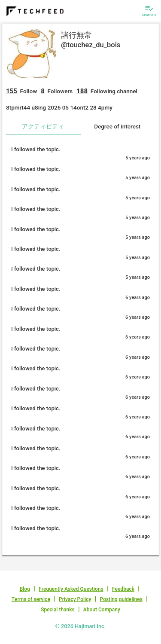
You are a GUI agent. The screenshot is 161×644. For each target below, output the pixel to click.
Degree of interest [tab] (117, 126)
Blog (25, 589)
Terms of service (31, 599)
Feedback (123, 589)
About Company (102, 610)
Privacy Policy (75, 599)
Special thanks (58, 610)
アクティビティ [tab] (43, 126)
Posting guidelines (121, 599)
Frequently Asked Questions (71, 589)
